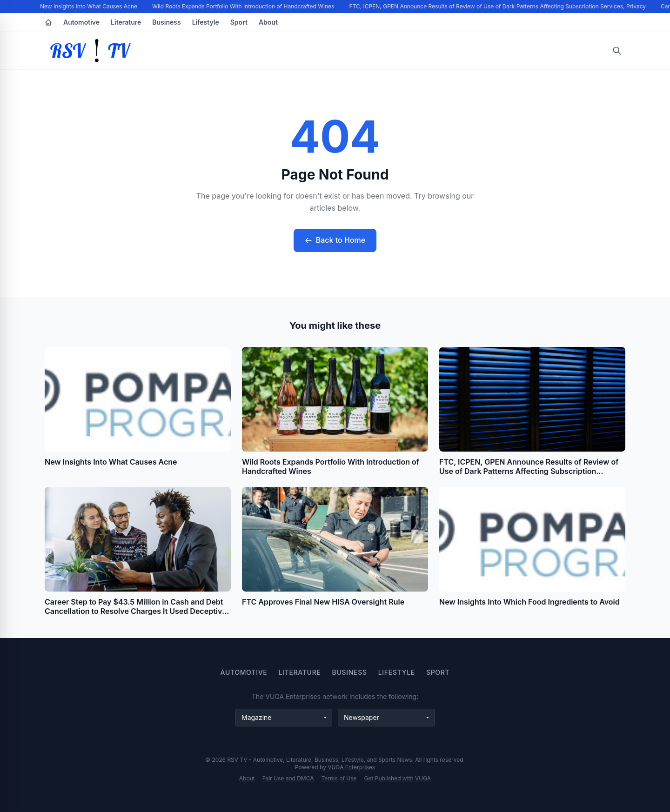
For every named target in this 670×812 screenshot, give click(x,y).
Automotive (81, 22)
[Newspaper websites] (386, 718)
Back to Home (335, 240)
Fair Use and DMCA (288, 778)
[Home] (48, 22)
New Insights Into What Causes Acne (89, 6)
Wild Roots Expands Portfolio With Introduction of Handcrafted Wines (244, 6)
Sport (239, 22)
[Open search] (617, 51)
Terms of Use (339, 778)
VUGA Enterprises (351, 767)
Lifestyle (206, 22)
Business (166, 22)
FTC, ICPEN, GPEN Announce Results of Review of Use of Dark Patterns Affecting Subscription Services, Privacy (498, 6)
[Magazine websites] (284, 718)
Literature (126, 22)
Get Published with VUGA (398, 778)
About (268, 22)
